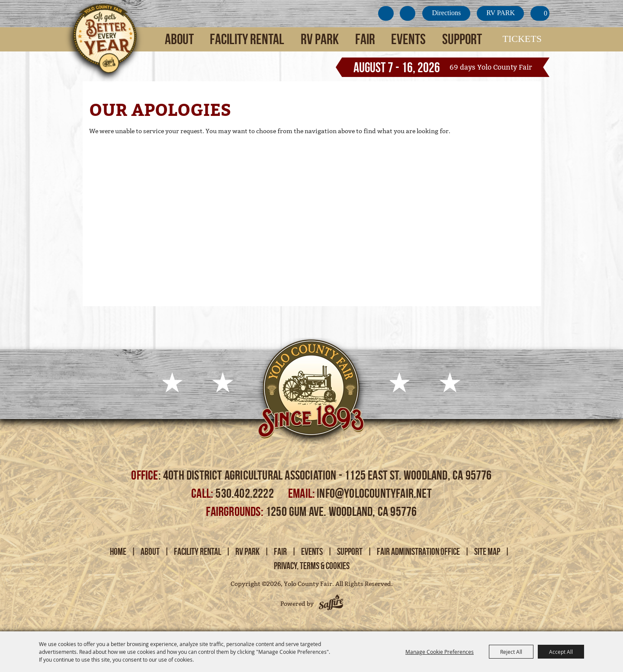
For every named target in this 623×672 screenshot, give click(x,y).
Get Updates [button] (386, 13)
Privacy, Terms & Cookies (312, 566)
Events (408, 39)
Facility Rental (247, 39)
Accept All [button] (561, 652)
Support (462, 39)
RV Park (320, 39)
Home (118, 551)
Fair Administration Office (418, 551)
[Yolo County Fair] (104, 44)
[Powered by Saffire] (331, 604)
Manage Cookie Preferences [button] (440, 652)
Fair (365, 39)
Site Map (487, 551)
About (179, 39)
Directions (446, 13)
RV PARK (501, 13)
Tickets (522, 39)
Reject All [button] (511, 652)
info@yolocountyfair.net (374, 493)
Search (408, 13)
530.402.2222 (246, 493)
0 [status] (546, 13)
